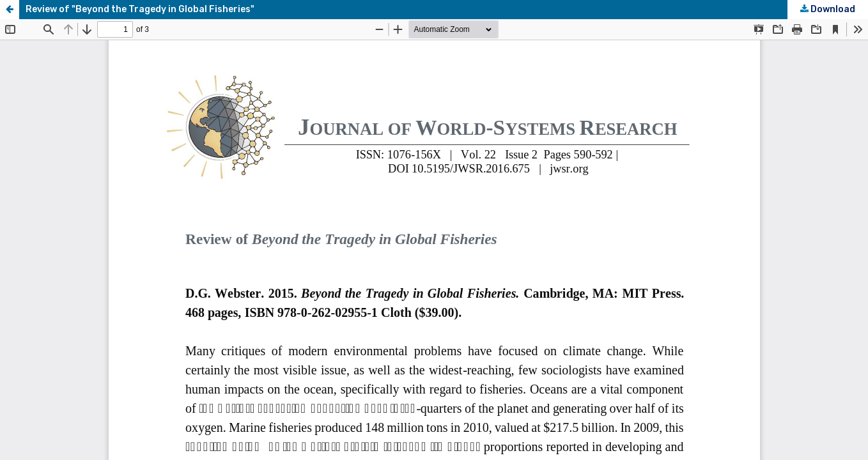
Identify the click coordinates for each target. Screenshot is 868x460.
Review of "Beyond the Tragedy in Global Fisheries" (140, 9)
